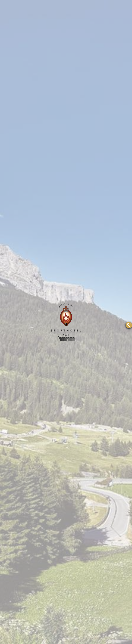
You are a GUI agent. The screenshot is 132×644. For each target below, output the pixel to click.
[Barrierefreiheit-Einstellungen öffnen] (129, 325)
